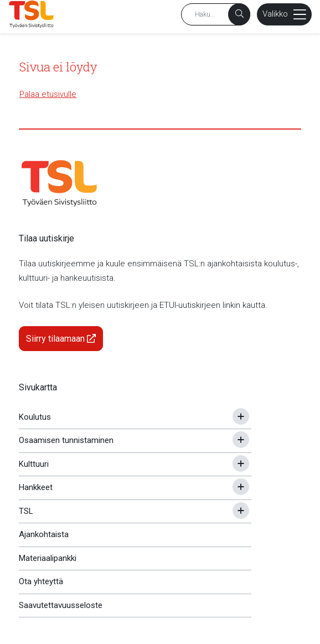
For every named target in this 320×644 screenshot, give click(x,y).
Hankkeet (36, 487)
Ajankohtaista (44, 534)
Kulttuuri (34, 464)
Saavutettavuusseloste (61, 605)
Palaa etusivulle (48, 94)
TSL (26, 511)
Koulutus (35, 417)
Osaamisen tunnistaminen (66, 440)
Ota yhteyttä (41, 581)
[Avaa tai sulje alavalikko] (241, 416)
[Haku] (239, 14)
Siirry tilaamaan (61, 339)
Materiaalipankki (48, 558)
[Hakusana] (216, 14)
